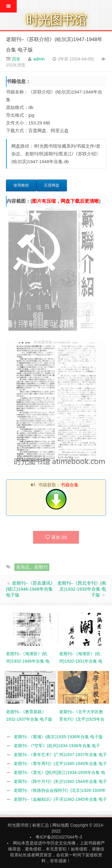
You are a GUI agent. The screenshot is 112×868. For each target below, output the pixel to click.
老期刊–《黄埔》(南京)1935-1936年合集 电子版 (58, 737)
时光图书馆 (18, 825)
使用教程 (21, 185)
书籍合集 (70, 485)
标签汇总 (41, 825)
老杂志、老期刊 (32, 567)
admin (39, 59)
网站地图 (61, 825)
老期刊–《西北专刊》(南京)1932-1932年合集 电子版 (82, 589)
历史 (16, 59)
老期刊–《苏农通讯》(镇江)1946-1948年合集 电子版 (30, 589)
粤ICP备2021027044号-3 (59, 837)
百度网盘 (52, 185)
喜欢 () (56, 537)
